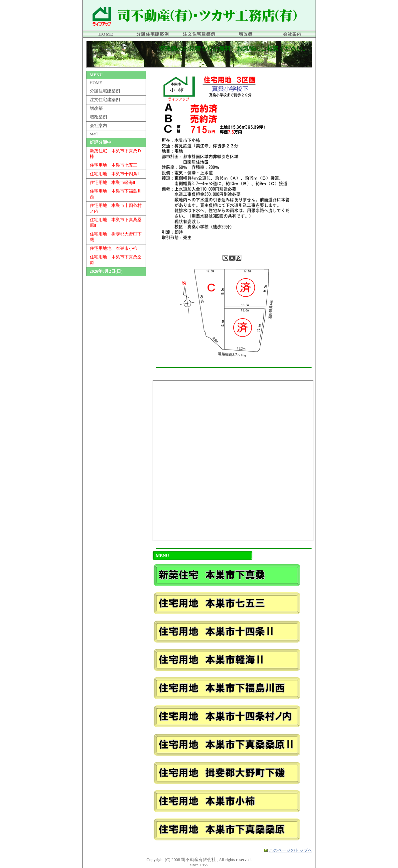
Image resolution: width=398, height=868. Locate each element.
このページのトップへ (291, 850)
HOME (106, 34)
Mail (94, 134)
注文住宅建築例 (199, 34)
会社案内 (292, 34)
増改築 (246, 34)
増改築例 (98, 117)
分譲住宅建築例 (153, 34)
